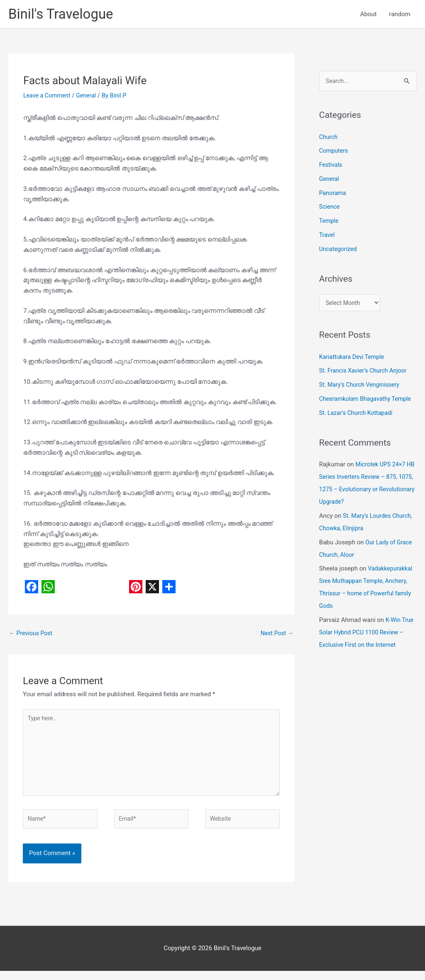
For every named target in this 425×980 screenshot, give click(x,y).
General (89, 97)
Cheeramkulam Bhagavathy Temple (368, 402)
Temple (329, 223)
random (400, 15)
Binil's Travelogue (64, 15)
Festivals (331, 167)
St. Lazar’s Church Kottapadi (358, 417)
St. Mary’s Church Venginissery (362, 388)
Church (329, 139)
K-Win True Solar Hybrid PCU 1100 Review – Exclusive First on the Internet (367, 636)
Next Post (276, 635)
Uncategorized (339, 251)
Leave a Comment (48, 97)
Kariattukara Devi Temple (354, 361)
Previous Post (32, 635)
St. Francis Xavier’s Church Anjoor (366, 375)
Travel (327, 237)
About (369, 15)
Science (330, 209)
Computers (335, 153)
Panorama (333, 195)
